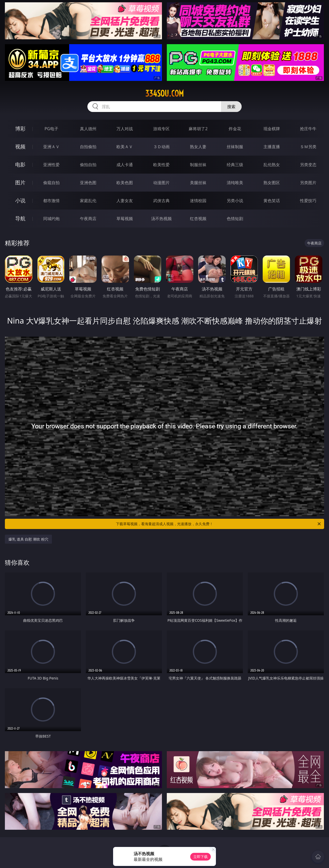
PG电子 (51, 129)
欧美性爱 (161, 165)
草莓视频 (125, 219)
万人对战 (125, 129)
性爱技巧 (308, 201)
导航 (20, 218)
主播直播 (272, 147)
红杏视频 (198, 219)
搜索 (231, 107)
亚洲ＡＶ (51, 147)
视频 (20, 147)
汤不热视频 (161, 219)
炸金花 (235, 129)
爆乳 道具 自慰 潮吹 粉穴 (28, 539)
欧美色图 (125, 183)
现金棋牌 (272, 129)
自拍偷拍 (88, 147)
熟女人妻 (198, 147)
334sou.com (164, 93)
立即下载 (200, 857)
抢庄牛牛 (308, 129)
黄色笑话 (272, 201)
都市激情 (51, 201)
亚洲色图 (88, 183)
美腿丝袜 (198, 183)
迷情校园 (198, 201)
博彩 (20, 129)
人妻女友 (125, 201)
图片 (20, 182)
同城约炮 (51, 219)
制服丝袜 (198, 165)
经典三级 (235, 165)
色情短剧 (235, 219)
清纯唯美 (235, 183)
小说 (20, 200)
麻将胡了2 (198, 129)
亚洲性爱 (51, 165)
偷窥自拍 (51, 183)
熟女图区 (272, 183)
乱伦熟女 (272, 165)
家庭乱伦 (88, 201)
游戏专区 (161, 129)
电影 (20, 164)
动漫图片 (161, 183)
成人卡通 (125, 165)
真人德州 (88, 129)
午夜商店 (88, 219)
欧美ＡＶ (125, 147)
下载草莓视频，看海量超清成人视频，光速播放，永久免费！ (219, 524)
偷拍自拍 (88, 165)
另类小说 (235, 201)
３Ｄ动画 (161, 147)
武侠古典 (161, 201)
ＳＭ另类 (308, 147)
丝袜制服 (235, 147)
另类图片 (308, 183)
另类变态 (308, 165)
